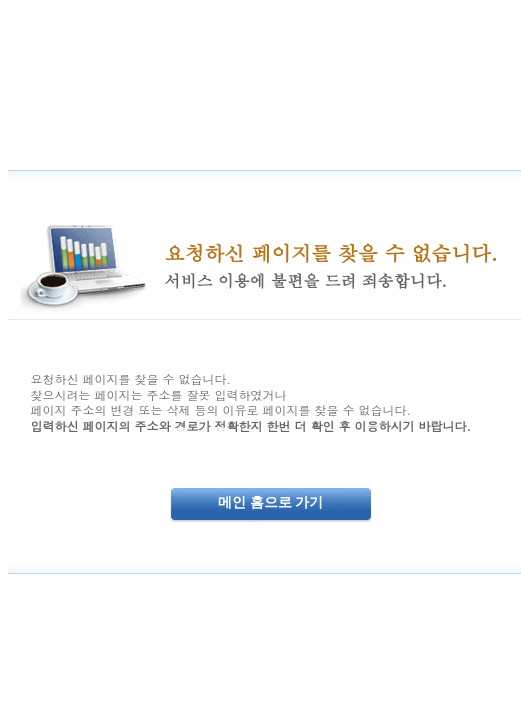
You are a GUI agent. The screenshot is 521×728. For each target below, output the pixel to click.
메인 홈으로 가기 (270, 502)
